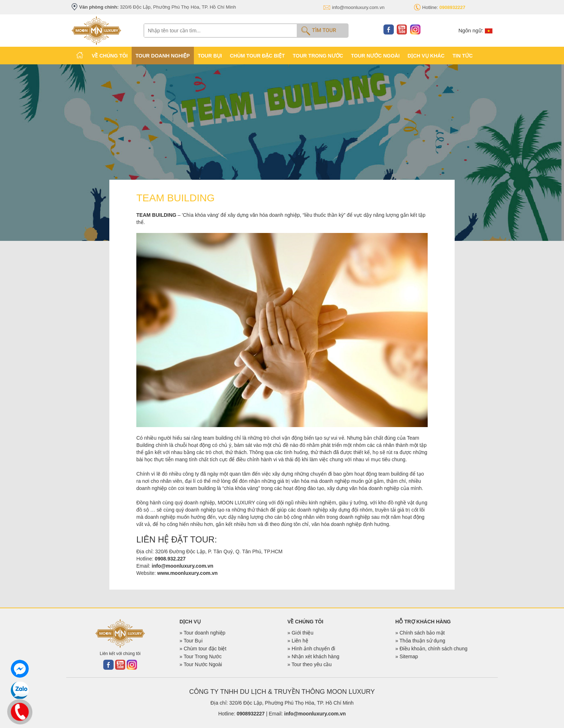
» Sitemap (407, 656)
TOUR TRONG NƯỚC (318, 56)
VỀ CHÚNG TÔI (110, 56)
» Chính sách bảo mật (420, 633)
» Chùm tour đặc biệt (203, 649)
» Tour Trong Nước (201, 656)
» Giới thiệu (300, 633)
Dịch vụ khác (426, 56)
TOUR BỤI (210, 56)
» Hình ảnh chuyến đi (311, 649)
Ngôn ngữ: (475, 31)
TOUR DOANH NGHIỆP (163, 56)
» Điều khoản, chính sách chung (431, 649)
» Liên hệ (298, 641)
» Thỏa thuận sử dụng (420, 641)
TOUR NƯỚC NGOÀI (375, 56)
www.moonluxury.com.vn (187, 573)
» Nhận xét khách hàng (313, 656)
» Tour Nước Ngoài (201, 664)
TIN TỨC (463, 56)
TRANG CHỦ (80, 55)
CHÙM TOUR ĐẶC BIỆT (257, 56)
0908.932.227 (170, 559)
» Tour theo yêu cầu (310, 664)
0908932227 (251, 714)
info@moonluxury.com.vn (358, 7)
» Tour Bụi (191, 641)
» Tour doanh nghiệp (203, 633)
